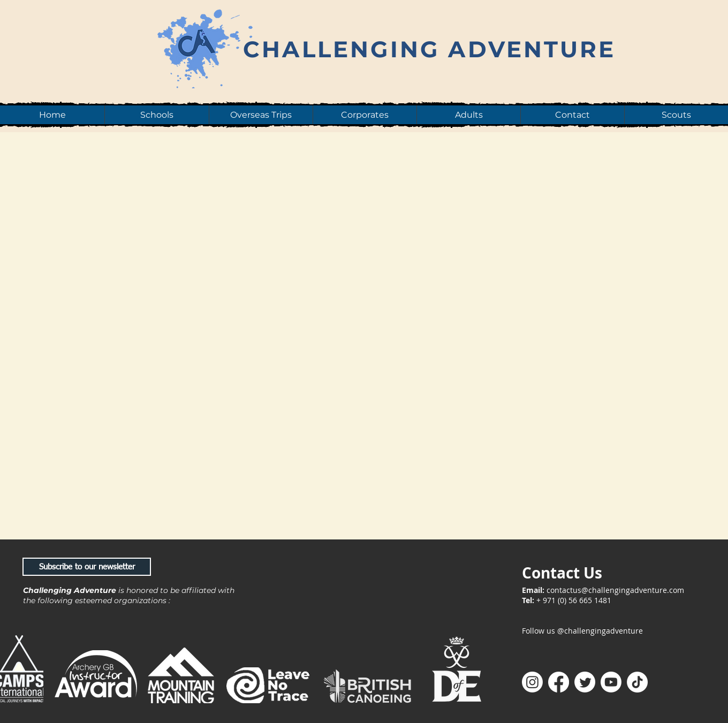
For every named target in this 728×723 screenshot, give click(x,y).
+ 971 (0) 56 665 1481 (574, 600)
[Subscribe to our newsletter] (87, 567)
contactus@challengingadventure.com (615, 590)
